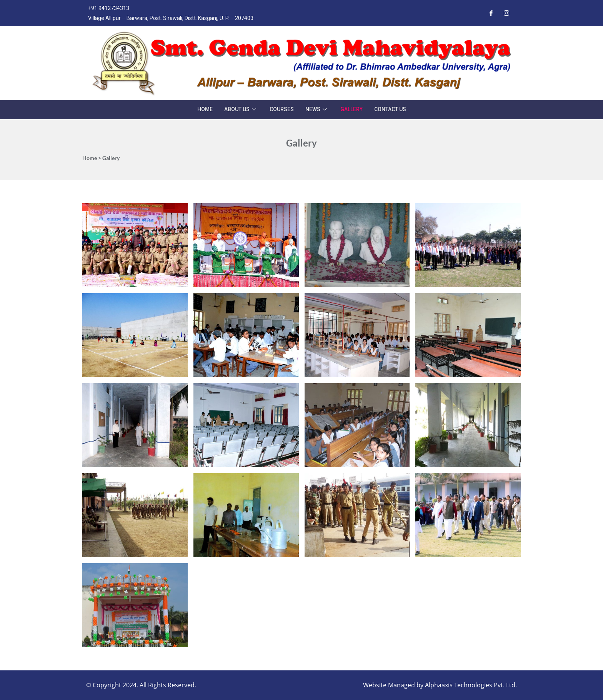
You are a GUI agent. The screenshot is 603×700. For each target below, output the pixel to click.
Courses (282, 109)
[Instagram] (506, 13)
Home (205, 109)
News (317, 109)
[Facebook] (491, 13)
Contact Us (390, 109)
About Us (241, 109)
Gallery (351, 109)
